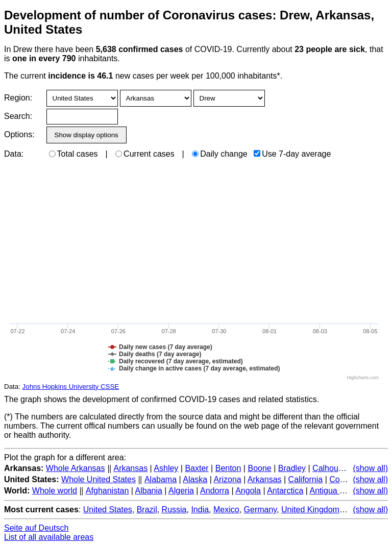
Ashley (166, 468)
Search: (18, 116)
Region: (18, 98)
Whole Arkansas (76, 468)
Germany (261, 510)
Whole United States (99, 479)
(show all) (371, 468)
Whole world (55, 491)
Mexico (226, 510)
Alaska (195, 479)
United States (108, 510)
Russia (174, 510)
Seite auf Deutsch (36, 528)
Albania (149, 491)
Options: (19, 134)
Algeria (181, 491)
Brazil (147, 510)
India (200, 510)
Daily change (220, 154)
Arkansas (130, 468)
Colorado (346, 479)
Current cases (145, 154)
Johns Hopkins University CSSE (71, 387)
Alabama (161, 479)
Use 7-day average (292, 154)
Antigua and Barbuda (348, 491)
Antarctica (285, 491)
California (306, 479)
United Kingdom (310, 510)
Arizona (227, 479)
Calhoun (328, 468)
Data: (14, 154)
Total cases (73, 154)
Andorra (215, 491)
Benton (228, 468)
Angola (248, 491)
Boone (259, 468)
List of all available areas (49, 537)
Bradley (292, 468)
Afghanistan (107, 491)
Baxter (197, 468)
